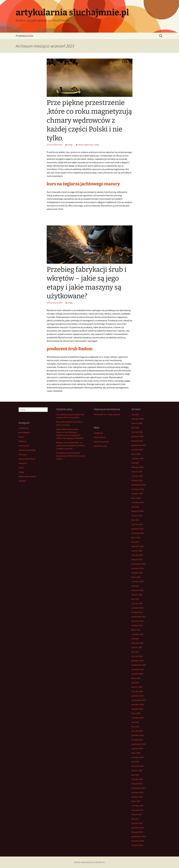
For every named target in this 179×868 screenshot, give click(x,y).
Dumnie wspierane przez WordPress (90, 862)
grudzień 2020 (137, 661)
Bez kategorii (24, 432)
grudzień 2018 (137, 735)
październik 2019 (139, 700)
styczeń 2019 (137, 731)
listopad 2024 (137, 480)
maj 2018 (135, 762)
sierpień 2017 (137, 797)
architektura (24, 428)
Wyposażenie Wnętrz (27, 476)
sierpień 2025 (137, 450)
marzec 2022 (137, 595)
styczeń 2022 (137, 603)
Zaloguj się (98, 433)
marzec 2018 (137, 770)
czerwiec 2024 (138, 502)
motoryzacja (24, 446)
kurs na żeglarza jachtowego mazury (83, 184)
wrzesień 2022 (138, 568)
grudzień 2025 (137, 436)
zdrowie (22, 481)
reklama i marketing (27, 450)
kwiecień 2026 (137, 419)
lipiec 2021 (136, 630)
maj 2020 (135, 683)
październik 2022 (139, 564)
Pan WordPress (100, 414)
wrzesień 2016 (138, 841)
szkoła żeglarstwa (85, 145)
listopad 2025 (137, 441)
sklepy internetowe (27, 459)
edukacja (22, 441)
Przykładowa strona (25, 36)
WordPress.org (100, 446)
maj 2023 (135, 542)
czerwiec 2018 (138, 757)
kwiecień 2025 (137, 467)
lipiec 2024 (136, 498)
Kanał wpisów (100, 437)
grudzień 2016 (137, 828)
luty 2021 (135, 652)
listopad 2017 (137, 784)
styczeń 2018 (137, 779)
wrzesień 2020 (138, 669)
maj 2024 (135, 507)
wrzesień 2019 (138, 705)
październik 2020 (139, 665)
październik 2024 (139, 485)
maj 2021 (135, 639)
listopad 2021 (137, 612)
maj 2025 (135, 463)
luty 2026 (135, 428)
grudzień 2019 (137, 696)
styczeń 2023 (137, 555)
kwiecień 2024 (137, 511)
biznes (21, 437)
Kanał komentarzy (101, 442)
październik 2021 (139, 617)
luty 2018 (135, 775)
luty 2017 (135, 819)
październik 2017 (139, 788)
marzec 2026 (137, 423)
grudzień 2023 (137, 529)
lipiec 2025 (136, 454)
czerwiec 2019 (138, 718)
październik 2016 (139, 836)
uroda (21, 468)
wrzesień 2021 (138, 621)
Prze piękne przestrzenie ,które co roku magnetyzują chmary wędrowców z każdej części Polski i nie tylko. (89, 120)
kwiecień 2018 (137, 766)
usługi (70, 145)
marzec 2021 (137, 647)
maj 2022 (135, 586)
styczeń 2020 (137, 691)
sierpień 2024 (137, 494)
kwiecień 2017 (137, 810)
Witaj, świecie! (114, 414)
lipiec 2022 (136, 577)
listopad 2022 (137, 559)
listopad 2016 (137, 832)
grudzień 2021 (137, 608)
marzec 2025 (137, 472)
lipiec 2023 (136, 538)
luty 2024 (135, 520)
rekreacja (23, 454)
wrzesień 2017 (138, 792)
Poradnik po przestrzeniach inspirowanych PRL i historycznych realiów (71, 456)
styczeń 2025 (137, 476)
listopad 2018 (137, 740)
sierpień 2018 (137, 748)
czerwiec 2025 (138, 458)
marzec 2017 (137, 814)
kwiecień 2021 (137, 643)
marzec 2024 (137, 516)
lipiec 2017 (136, 801)
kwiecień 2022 (137, 590)
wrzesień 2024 (138, 489)
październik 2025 (139, 445)
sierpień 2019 (137, 709)
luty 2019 (135, 726)
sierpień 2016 (137, 845)
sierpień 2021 (137, 625)
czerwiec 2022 (138, 581)
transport (23, 463)
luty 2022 (135, 599)
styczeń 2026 (137, 432)
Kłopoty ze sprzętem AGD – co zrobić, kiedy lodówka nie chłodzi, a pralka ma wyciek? (71, 445)
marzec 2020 (137, 687)
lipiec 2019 (136, 713)
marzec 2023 (137, 551)
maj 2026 (135, 414)
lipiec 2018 (136, 753)
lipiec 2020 (136, 678)
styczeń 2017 (137, 823)
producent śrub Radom (70, 349)
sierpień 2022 (137, 573)
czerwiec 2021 (138, 634)
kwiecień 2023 (137, 546)
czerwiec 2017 (138, 806)
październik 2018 (139, 744)
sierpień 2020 (137, 674)
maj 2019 (135, 722)
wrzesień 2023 (138, 533)
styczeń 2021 (137, 656)
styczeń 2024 (137, 524)
